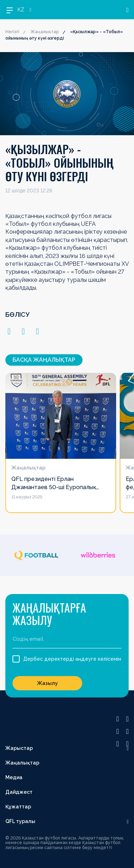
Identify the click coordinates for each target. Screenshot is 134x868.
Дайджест (19, 792)
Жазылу (48, 683)
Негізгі (12, 32)
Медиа (14, 777)
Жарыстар (19, 748)
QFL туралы (20, 821)
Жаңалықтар (45, 32)
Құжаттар (18, 807)
